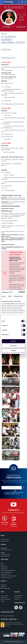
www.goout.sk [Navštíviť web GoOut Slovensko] (17, 597)
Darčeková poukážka (5, 588)
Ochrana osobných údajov (6, 572)
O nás (2, 563)
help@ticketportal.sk (5, 554)
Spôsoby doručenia (5, 539)
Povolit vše (13, 341)
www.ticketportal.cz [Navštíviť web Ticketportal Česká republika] (19, 596)
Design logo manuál (5, 574)
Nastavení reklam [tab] (18, 296)
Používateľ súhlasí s (14, 493)
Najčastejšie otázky (5, 556)
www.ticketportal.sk (13, 289)
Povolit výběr (13, 346)
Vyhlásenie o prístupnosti (6, 578)
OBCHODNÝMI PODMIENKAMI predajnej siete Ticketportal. (14, 493)
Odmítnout (14, 351)
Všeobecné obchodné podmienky (8, 570)
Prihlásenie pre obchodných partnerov (9, 576)
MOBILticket (3, 587)
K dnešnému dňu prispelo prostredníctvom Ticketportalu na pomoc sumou (14, 624)
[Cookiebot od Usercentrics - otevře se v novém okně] (19, 292)
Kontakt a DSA (4, 569)
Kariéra (2, 565)
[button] (22, 2)
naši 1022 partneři (9, 304)
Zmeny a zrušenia (5, 596)
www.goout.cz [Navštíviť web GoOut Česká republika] (17, 599)
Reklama (3, 601)
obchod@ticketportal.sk (6, 550)
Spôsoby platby (4, 541)
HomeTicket (3, 585)
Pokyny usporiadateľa (5, 599)
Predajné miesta (4, 567)
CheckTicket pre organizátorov (7, 616)
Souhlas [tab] (4, 296)
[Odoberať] (24, 488)
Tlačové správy (4, 597)
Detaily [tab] (10, 296)
